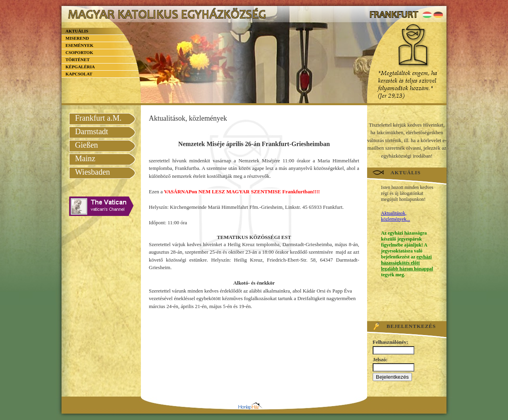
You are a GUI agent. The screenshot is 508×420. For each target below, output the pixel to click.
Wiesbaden (92, 172)
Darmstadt (91, 131)
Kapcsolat (79, 74)
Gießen (87, 145)
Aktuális (77, 31)
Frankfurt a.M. (98, 118)
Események (79, 45)
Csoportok (79, 52)
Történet (78, 60)
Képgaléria (80, 67)
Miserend (77, 38)
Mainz (85, 158)
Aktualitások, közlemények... (395, 216)
